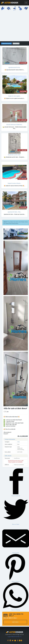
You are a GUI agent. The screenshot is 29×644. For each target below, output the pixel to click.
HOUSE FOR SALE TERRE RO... (14, 125)
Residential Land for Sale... (14, 155)
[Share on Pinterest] (16, 568)
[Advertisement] (14, 26)
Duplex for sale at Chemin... (14, 183)
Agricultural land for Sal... (14, 67)
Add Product (15, 622)
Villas (18, 442)
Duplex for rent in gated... (14, 96)
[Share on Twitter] (16, 511)
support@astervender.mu (15, 637)
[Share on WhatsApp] (16, 596)
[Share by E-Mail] (16, 539)
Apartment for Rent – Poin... (15, 212)
